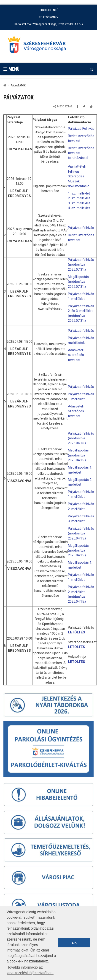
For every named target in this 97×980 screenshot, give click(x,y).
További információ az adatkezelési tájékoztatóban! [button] (30, 970)
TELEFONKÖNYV (48, 17)
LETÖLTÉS (77, 632)
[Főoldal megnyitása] (39, 46)
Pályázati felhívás (81, 228)
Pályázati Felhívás (81, 129)
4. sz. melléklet (79, 208)
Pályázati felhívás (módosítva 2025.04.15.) (81, 438)
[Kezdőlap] (5, 85)
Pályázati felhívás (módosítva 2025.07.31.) (81, 265)
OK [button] (74, 943)
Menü (11, 69)
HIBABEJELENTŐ (48, 10)
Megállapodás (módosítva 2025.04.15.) (78, 455)
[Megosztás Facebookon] (77, 106)
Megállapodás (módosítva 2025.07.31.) (78, 282)
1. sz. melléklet (79, 193)
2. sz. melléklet (79, 198)
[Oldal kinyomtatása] (91, 106)
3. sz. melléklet (79, 203)
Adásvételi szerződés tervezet (76, 355)
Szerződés (76, 176)
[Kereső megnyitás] (91, 69)
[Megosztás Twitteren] (84, 106)
